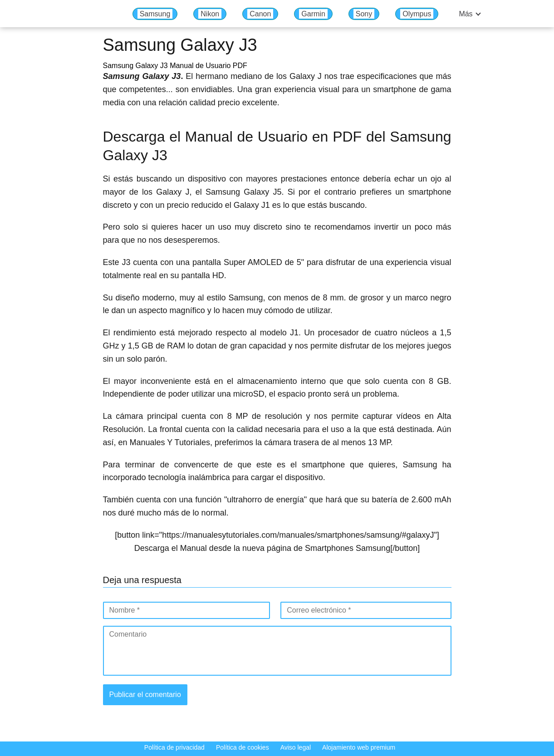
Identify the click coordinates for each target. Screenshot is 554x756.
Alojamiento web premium (359, 747)
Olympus (417, 14)
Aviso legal (296, 747)
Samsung (155, 14)
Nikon (210, 14)
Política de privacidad (174, 747)
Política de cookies (243, 747)
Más (466, 14)
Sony (364, 14)
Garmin (313, 14)
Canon (260, 14)
